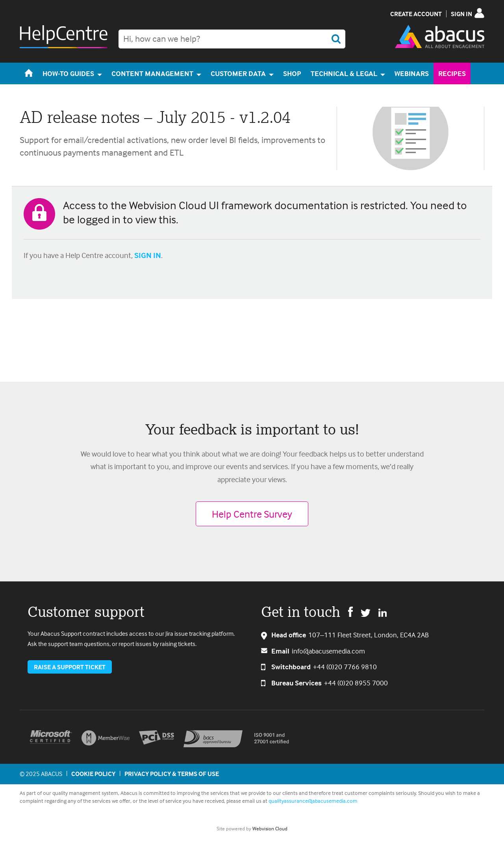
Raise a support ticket (70, 667)
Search (336, 39)
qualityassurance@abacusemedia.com (313, 801)
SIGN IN (148, 255)
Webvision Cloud (270, 828)
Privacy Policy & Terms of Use (172, 774)
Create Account (416, 14)
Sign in (461, 14)
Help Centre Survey (252, 514)
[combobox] (232, 39)
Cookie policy (93, 774)
